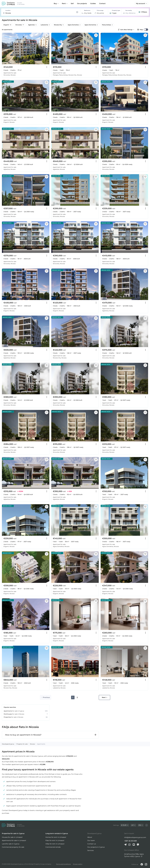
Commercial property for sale (13, 847)
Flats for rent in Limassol (55, 840)
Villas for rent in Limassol (55, 844)
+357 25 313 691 (131, 841)
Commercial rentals (53, 847)
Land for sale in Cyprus (11, 844)
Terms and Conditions (63, 864)
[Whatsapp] (130, 845)
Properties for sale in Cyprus (13, 833)
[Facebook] (142, 864)
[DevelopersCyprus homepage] (8, 4)
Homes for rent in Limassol (56, 837)
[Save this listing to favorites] (47, 35)
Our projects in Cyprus (96, 847)
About (90, 837)
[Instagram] (146, 864)
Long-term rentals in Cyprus (57, 833)
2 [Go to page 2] (77, 697)
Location (8, 10)
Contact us (92, 844)
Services (90, 850)
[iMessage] (134, 845)
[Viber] (138, 845)
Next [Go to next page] (104, 697)
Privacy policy (78, 864)
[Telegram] (125, 845)
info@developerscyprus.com (135, 837)
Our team (91, 840)
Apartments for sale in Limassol (14, 840)
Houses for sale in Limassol (12, 837)
